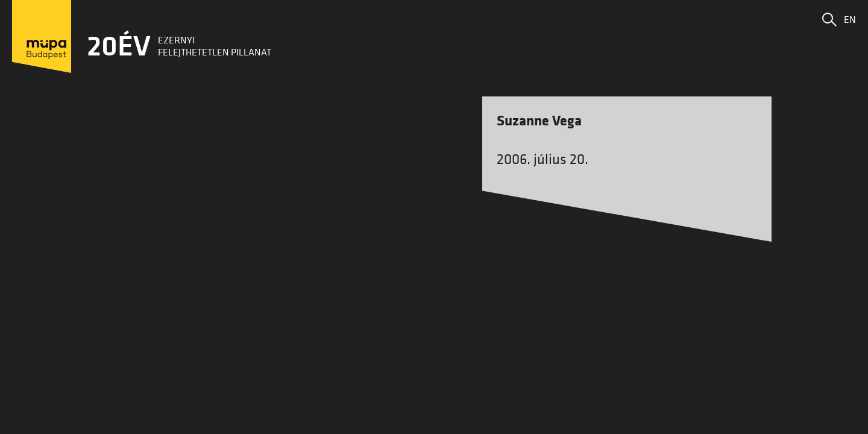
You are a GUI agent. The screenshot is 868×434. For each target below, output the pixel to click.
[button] (829, 19)
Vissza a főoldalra (434, 283)
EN (850, 19)
